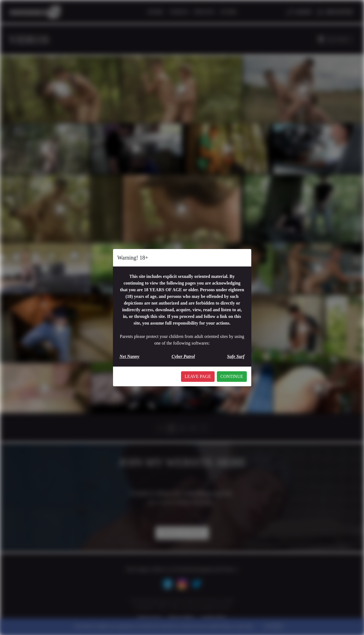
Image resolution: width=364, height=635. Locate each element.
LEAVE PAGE (198, 376)
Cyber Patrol (183, 356)
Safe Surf (236, 356)
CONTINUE (232, 376)
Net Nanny (130, 356)
